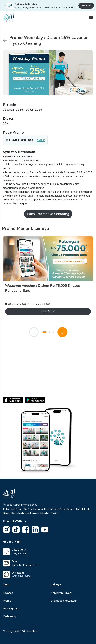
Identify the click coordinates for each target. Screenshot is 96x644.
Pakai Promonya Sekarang (48, 214)
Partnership (10, 616)
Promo (7, 601)
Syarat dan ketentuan (64, 601)
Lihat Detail (48, 312)
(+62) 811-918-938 (21, 576)
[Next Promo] (62, 332)
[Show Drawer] (91, 18)
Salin (41, 140)
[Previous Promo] (34, 332)
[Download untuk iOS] (13, 401)
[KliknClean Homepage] (8, 17)
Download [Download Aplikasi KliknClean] (86, 5)
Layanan (8, 593)
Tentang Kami (11, 609)
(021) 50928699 (20, 553)
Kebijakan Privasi (61, 593)
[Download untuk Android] (35, 401)
